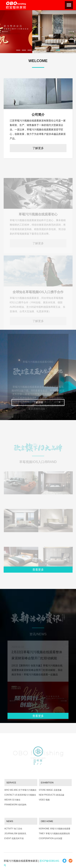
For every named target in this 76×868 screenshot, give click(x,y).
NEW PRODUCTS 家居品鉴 (52, 795)
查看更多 (38, 570)
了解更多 (38, 148)
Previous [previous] (5, 32)
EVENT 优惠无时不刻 (14, 838)
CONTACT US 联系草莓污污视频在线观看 (20, 796)
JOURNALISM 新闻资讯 (15, 834)
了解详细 (38, 402)
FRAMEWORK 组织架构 (16, 805)
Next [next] (71, 32)
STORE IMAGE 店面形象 (50, 790)
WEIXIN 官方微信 (12, 800)
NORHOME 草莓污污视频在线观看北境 (55, 830)
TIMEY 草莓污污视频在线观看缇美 (54, 834)
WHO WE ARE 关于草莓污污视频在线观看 (21, 791)
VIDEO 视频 (44, 800)
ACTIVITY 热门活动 (13, 829)
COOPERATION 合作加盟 (51, 838)
